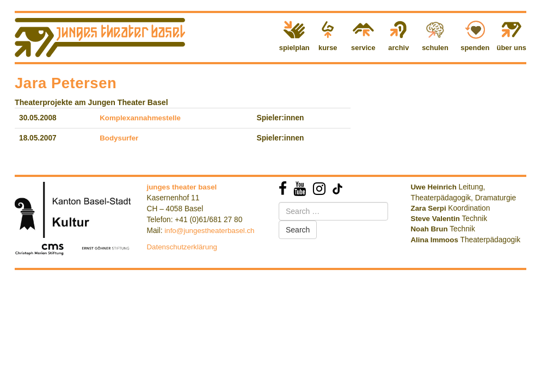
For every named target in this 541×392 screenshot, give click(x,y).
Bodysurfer (119, 138)
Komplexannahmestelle (140, 118)
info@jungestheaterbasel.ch (209, 231)
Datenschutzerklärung (182, 247)
